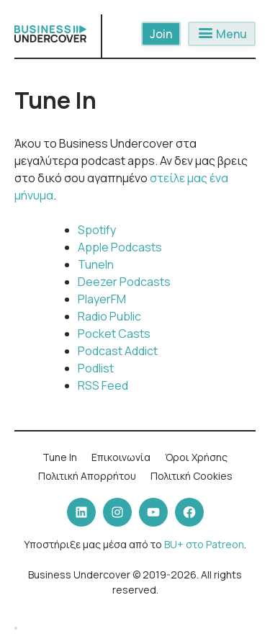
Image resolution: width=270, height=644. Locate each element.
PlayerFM (102, 299)
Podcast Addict (118, 351)
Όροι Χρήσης (196, 457)
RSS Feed (103, 385)
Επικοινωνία (121, 457)
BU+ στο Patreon (204, 544)
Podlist (96, 368)
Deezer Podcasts (124, 282)
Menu (222, 34)
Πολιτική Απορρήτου (87, 476)
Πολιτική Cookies (192, 476)
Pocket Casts (114, 334)
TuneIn (96, 264)
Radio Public (109, 316)
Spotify (97, 230)
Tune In (60, 457)
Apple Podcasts (120, 247)
